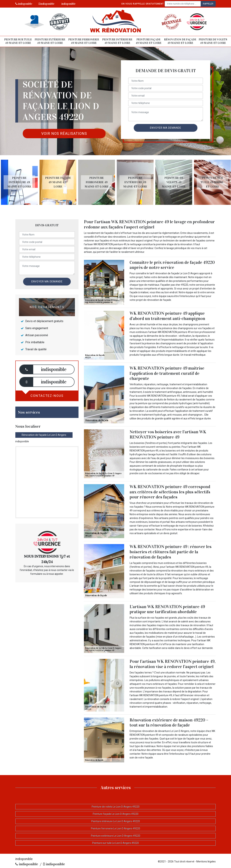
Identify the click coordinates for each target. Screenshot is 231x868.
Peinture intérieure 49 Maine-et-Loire (117, 41)
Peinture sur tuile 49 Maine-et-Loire (18, 41)
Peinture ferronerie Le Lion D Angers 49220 (115, 828)
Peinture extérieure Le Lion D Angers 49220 (116, 836)
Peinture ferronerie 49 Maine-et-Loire (84, 41)
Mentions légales (206, 862)
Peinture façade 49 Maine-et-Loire (148, 41)
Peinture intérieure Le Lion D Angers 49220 (116, 821)
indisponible (24, 4)
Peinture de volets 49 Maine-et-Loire (213, 41)
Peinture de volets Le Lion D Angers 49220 (116, 807)
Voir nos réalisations (64, 134)
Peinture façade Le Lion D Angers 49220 (116, 814)
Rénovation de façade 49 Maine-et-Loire (180, 41)
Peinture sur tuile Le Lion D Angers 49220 (115, 843)
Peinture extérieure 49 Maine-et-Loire (50, 41)
